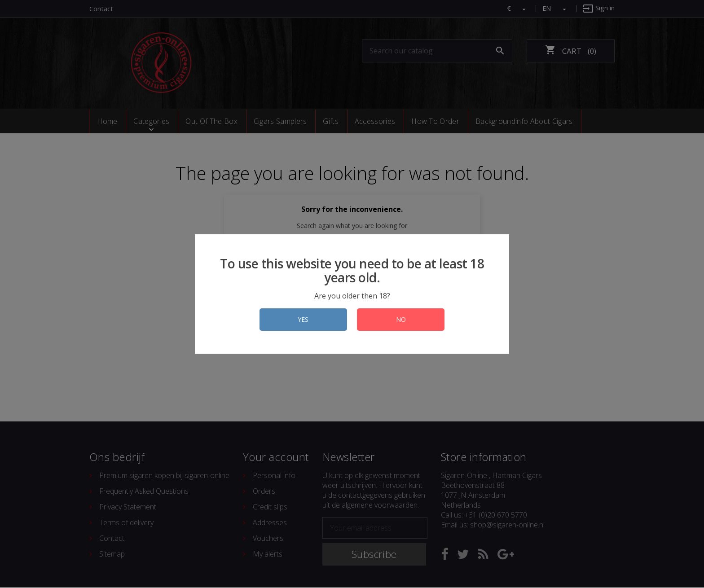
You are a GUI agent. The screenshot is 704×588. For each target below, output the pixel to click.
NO (403, 319)
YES (301, 319)
